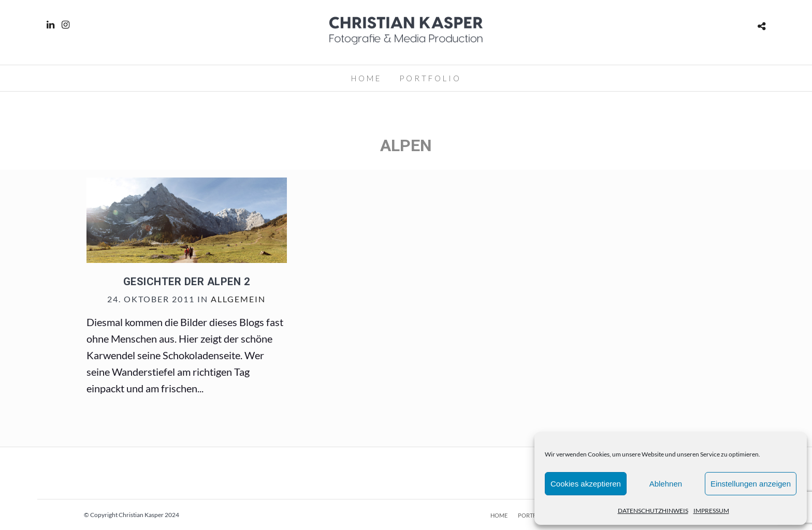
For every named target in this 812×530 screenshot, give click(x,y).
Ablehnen (666, 484)
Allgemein (238, 299)
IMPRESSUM (711, 511)
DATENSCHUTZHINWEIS (653, 511)
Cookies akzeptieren (586, 484)
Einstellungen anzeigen (751, 484)
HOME (366, 78)
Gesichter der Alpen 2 (187, 282)
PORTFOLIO (430, 78)
